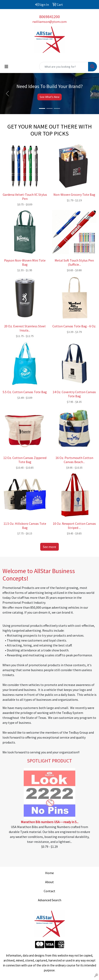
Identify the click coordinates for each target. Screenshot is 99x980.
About (49, 882)
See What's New (49, 97)
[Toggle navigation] (6, 67)
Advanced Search (50, 900)
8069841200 (49, 17)
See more (49, 547)
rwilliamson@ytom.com (49, 22)
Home (49, 873)
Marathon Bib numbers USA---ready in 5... (50, 822)
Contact (49, 891)
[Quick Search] (64, 67)
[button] (7, 94)
